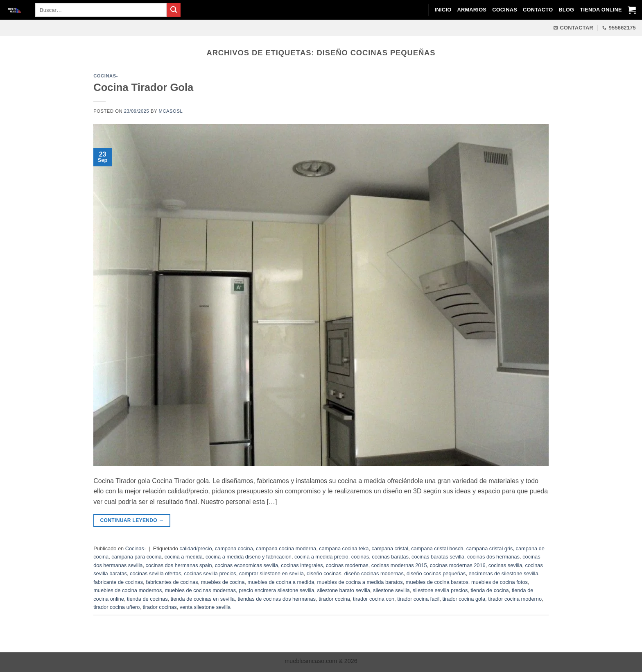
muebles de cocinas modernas (200, 590)
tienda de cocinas (147, 599)
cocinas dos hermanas (493, 557)
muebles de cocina (223, 582)
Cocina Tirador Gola (143, 87)
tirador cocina (334, 599)
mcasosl (171, 111)
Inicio (443, 10)
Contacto (538, 10)
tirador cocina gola (464, 599)
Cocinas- (106, 76)
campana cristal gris (490, 548)
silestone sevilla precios (440, 590)
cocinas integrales (302, 565)
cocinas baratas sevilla (438, 557)
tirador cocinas (159, 607)
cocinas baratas (390, 557)
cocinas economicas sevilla (246, 565)
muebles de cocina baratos (437, 582)
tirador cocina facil (418, 599)
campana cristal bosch (437, 548)
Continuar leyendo (132, 521)
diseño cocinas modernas (374, 573)
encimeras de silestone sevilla (504, 573)
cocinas (360, 557)
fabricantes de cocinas (172, 582)
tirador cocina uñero (116, 607)
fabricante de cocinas (118, 582)
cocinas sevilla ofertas (155, 573)
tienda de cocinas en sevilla (203, 599)
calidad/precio (196, 548)
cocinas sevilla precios (210, 573)
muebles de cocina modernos (128, 590)
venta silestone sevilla (205, 607)
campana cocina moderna (286, 548)
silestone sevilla (391, 590)
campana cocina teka (344, 548)
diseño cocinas (324, 573)
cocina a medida (184, 557)
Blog (566, 10)
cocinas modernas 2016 (458, 565)
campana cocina (234, 548)
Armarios (472, 10)
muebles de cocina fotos (500, 582)
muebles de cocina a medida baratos (360, 582)
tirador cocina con (374, 599)
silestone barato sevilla (344, 590)
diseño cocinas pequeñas (436, 573)
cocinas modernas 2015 (399, 565)
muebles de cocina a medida (281, 582)
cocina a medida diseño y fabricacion (249, 557)
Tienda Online (601, 10)
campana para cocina (136, 557)
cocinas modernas (347, 565)
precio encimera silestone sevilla (276, 590)
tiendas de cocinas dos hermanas (277, 599)
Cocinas (505, 10)
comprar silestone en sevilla (271, 573)
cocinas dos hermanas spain (179, 565)
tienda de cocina (489, 590)
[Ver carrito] (632, 10)
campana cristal (390, 548)
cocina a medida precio (321, 557)
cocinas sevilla (505, 565)
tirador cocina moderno (515, 599)
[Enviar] (174, 10)
